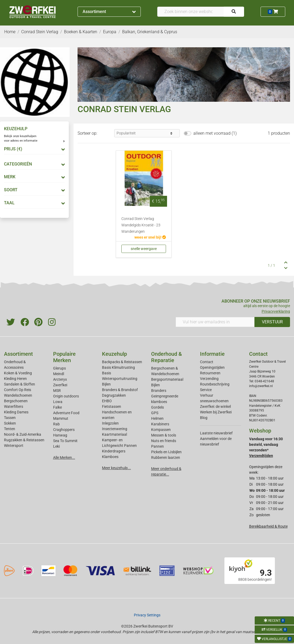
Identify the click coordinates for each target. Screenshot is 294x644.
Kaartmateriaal (114, 434)
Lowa (58, 402)
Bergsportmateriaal (167, 379)
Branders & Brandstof (120, 390)
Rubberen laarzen (166, 457)
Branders (159, 391)
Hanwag (60, 435)
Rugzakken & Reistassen (24, 440)
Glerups (59, 368)
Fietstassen (112, 406)
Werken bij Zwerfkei (216, 412)
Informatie (212, 354)
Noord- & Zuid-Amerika (23, 434)
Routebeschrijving (215, 384)
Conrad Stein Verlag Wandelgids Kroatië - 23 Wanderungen (141, 225)
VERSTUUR (272, 322)
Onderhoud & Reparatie (167, 357)
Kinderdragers (114, 451)
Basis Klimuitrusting (118, 367)
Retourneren (210, 373)
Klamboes (110, 457)
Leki (56, 446)
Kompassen (161, 430)
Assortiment (109, 12)
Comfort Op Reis (18, 390)
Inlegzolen (110, 423)
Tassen (10, 418)
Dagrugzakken (114, 395)
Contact (207, 362)
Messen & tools (164, 435)
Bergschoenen (16, 401)
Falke (57, 407)
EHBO (107, 401)
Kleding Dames (16, 412)
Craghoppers (64, 430)
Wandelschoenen (18, 395)
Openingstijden (212, 367)
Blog (204, 418)
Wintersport (14, 446)
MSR (57, 391)
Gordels (157, 407)
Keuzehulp (114, 354)
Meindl (59, 374)
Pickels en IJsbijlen (166, 452)
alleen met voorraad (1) (215, 133)
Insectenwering (115, 429)
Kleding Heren (15, 379)
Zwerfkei (60, 385)
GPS (155, 413)
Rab (56, 424)
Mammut (61, 418)
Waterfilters (14, 406)
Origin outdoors (66, 396)
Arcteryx (60, 379)
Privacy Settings (147, 615)
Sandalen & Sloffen (20, 384)
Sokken (10, 423)
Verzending (209, 379)
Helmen (157, 418)
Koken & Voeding (18, 373)
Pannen (157, 446)
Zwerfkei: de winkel (215, 406)
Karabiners (160, 424)
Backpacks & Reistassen (122, 362)
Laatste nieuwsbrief (216, 433)
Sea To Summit (65, 441)
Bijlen (106, 384)
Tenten (10, 429)
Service (206, 390)
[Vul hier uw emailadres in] (215, 322)
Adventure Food (66, 413)
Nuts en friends (164, 441)
